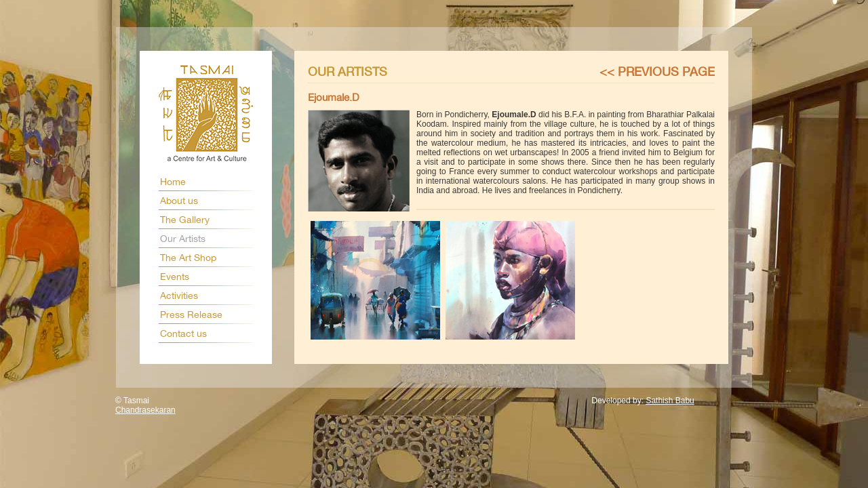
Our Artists (183, 239)
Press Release (191, 314)
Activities (179, 296)
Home (173, 182)
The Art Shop (188, 258)
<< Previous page (657, 72)
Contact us (183, 333)
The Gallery (185, 220)
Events (175, 277)
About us (179, 201)
